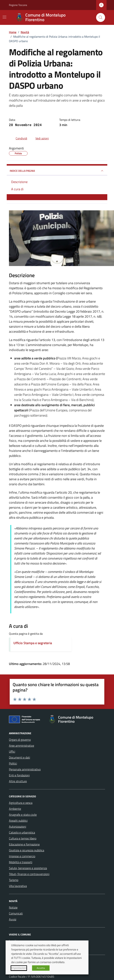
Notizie (13, 907)
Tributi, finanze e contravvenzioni (29, 874)
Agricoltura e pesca (21, 803)
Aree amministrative (22, 746)
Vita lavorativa (18, 886)
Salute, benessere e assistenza (28, 868)
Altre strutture (18, 781)
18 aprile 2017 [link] (82, 316)
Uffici (12, 751)
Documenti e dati (19, 757)
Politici (13, 763)
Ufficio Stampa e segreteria (33, 643)
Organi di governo (20, 740)
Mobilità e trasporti (21, 862)
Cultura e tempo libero (23, 838)
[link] (83, 293)
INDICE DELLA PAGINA (57, 171)
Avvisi (13, 919)
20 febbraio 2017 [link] (88, 311)
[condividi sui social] (18, 138)
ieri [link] (83, 293)
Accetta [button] (41, 968)
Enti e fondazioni (19, 775)
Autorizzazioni (18, 826)
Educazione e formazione (24, 844)
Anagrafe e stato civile (23, 815)
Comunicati (16, 913)
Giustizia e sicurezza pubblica (27, 850)
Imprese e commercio (22, 856)
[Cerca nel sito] (101, 17)
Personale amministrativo (25, 769)
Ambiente (15, 809)
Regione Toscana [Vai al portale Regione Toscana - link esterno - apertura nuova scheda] (18, 5)
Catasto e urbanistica (22, 832)
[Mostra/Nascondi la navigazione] (4, 17)
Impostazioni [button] (19, 968)
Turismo (14, 880)
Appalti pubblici (18, 821)
